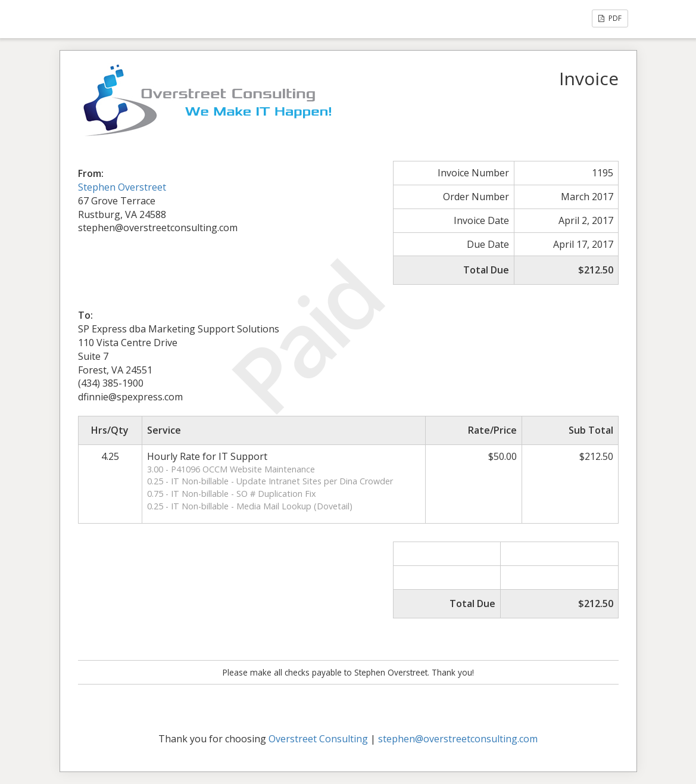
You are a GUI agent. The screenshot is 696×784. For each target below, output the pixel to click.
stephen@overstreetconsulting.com (458, 739)
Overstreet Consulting (318, 739)
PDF (610, 18)
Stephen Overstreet (122, 187)
